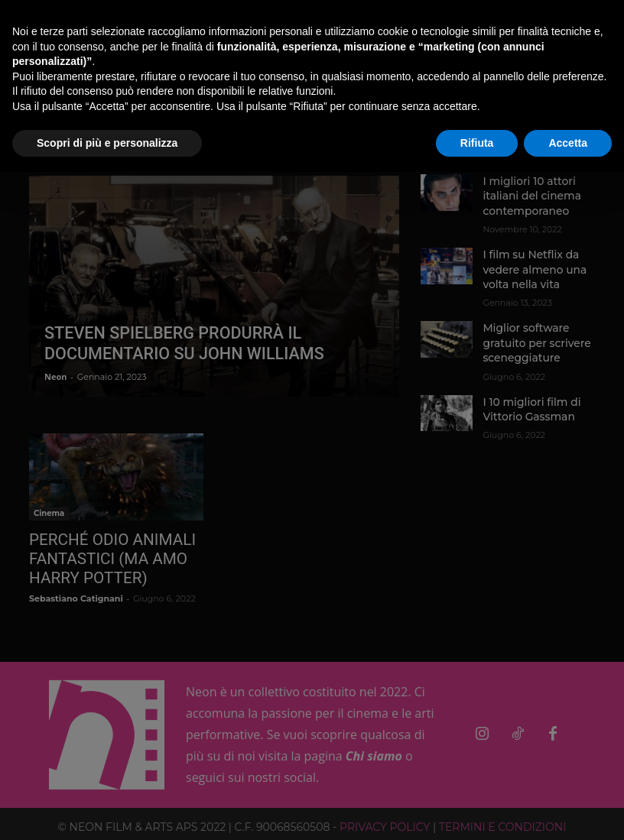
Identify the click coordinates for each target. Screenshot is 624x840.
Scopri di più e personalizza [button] (107, 143)
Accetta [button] (568, 143)
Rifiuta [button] (477, 143)
